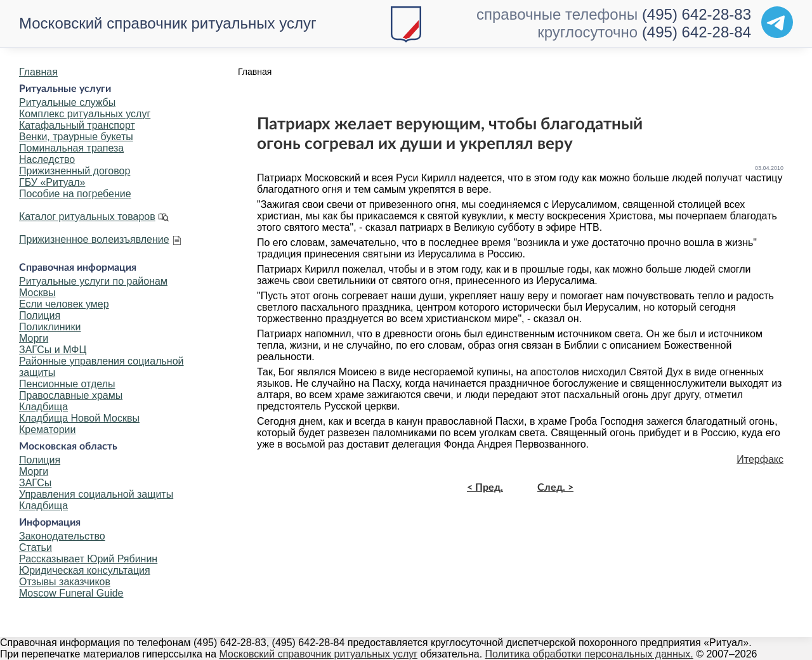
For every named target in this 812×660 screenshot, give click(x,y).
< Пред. (485, 488)
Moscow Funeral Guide (71, 593)
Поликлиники (50, 327)
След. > (555, 488)
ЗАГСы (35, 483)
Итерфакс (760, 459)
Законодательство (62, 536)
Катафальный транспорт (77, 125)
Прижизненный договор (75, 171)
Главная (38, 72)
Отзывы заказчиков (65, 582)
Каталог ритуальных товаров (87, 217)
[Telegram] (777, 22)
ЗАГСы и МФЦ (53, 350)
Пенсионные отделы (67, 384)
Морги (34, 338)
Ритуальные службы (67, 102)
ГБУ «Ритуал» (52, 182)
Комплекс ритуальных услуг (85, 114)
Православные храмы (71, 395)
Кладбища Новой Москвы (79, 418)
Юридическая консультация (85, 570)
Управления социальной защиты (96, 494)
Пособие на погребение (75, 194)
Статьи (36, 547)
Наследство (47, 159)
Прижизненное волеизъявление (94, 239)
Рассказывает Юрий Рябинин (88, 559)
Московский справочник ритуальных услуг (168, 23)
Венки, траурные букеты (76, 137)
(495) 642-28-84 (697, 32)
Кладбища (43, 407)
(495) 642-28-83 (697, 14)
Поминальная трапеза (71, 148)
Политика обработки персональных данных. (589, 654)
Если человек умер (64, 304)
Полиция (40, 315)
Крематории (47, 430)
